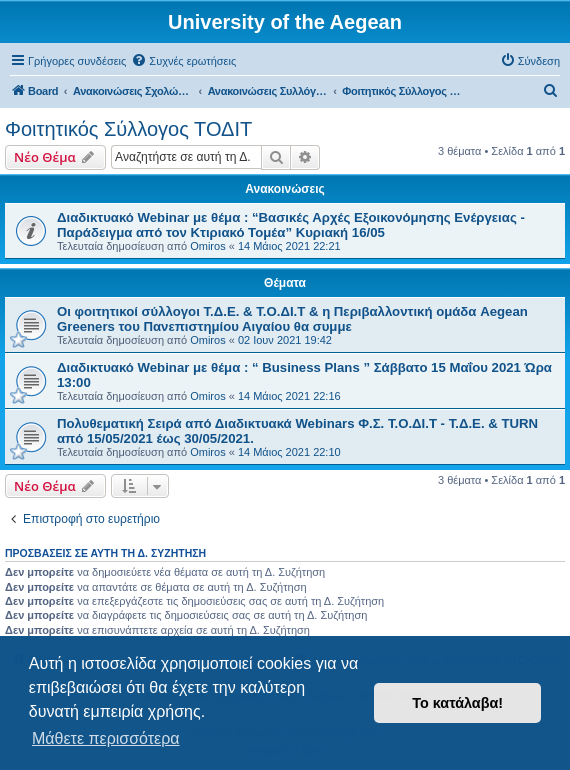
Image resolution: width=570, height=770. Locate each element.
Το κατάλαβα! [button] (457, 703)
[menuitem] (183, 61)
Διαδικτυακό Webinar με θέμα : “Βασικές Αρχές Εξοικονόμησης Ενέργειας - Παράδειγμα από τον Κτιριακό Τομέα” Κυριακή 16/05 (291, 225)
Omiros (207, 246)
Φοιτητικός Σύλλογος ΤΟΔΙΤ (128, 129)
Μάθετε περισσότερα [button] (106, 738)
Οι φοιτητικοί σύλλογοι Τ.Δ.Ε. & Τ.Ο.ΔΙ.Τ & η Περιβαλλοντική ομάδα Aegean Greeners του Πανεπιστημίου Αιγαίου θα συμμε (292, 319)
